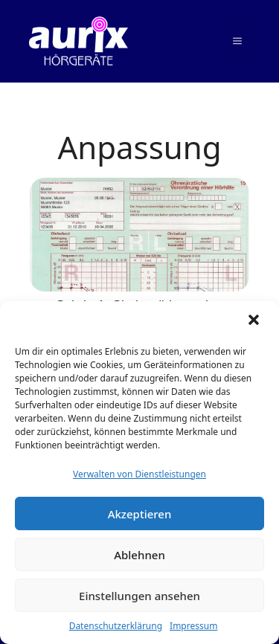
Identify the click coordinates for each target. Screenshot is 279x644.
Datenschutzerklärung (116, 626)
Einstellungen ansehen (139, 596)
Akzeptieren (140, 514)
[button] (255, 321)
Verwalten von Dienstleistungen (139, 474)
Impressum (193, 626)
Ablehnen (139, 555)
